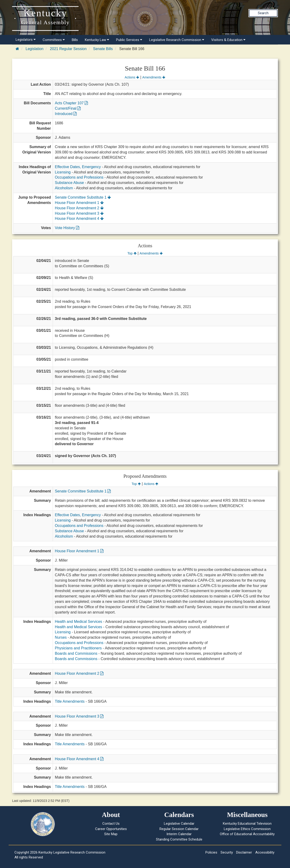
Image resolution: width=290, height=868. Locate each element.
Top (132, 253)
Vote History (67, 228)
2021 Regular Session (68, 49)
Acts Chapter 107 (71, 103)
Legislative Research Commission (177, 40)
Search (263, 13)
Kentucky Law (97, 40)
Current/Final (68, 108)
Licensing (63, 172)
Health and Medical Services (78, 622)
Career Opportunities (111, 829)
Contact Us (111, 824)
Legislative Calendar (179, 824)
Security (227, 852)
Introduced (66, 114)
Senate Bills (103, 49)
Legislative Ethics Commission (247, 829)
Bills (75, 40)
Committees (54, 40)
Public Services (129, 40)
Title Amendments (70, 701)
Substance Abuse (69, 183)
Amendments (154, 77)
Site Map (111, 834)
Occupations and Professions (79, 177)
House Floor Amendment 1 (79, 203)
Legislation (35, 49)
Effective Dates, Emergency (78, 167)
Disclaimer (244, 852)
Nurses (61, 637)
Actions (132, 77)
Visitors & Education (228, 40)
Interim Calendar (179, 834)
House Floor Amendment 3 (79, 213)
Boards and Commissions (76, 653)
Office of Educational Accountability (247, 834)
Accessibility (265, 852)
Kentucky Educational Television (247, 824)
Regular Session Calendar (179, 829)
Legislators (26, 40)
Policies (211, 852)
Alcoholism (64, 188)
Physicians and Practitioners (78, 648)
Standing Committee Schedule (179, 839)
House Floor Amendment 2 (79, 208)
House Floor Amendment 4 (79, 219)
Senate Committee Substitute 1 (83, 197)
